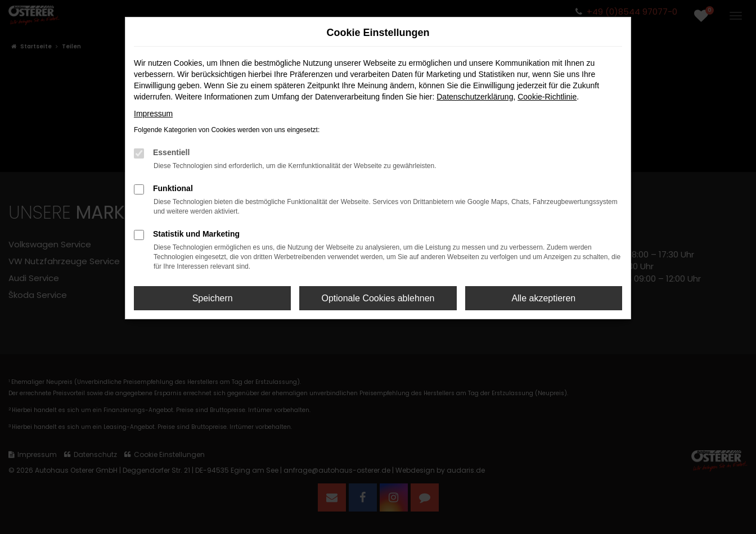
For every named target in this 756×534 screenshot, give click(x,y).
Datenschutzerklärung (475, 97)
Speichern (213, 298)
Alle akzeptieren (543, 298)
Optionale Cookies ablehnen (378, 298)
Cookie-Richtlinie (547, 97)
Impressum (153, 114)
